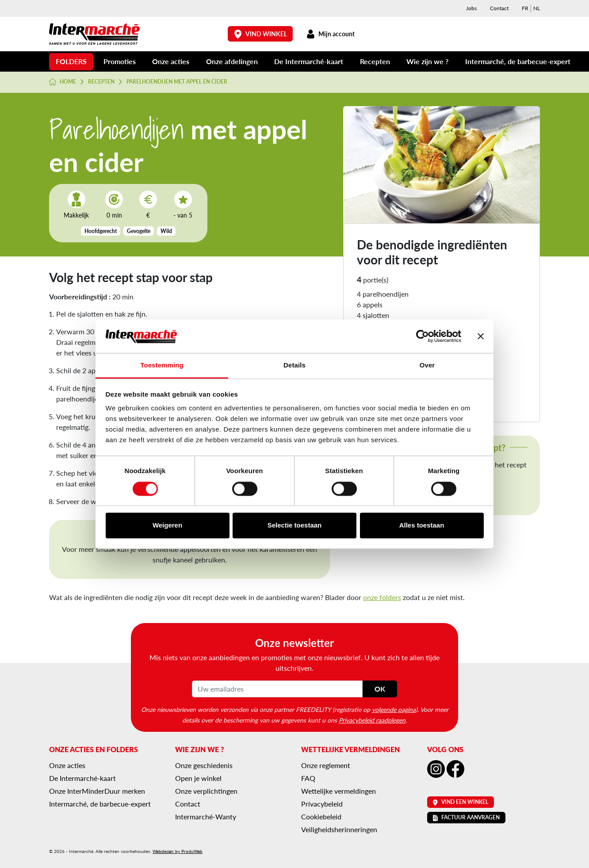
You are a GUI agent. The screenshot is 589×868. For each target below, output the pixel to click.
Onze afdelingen (232, 61)
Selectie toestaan (295, 526)
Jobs (471, 8)
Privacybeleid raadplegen (372, 720)
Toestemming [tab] (162, 365)
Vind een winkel (461, 802)
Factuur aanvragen (466, 817)
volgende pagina (394, 709)
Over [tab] (427, 365)
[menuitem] (525, 8)
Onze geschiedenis (204, 765)
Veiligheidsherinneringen (339, 829)
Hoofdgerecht (101, 231)
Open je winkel (198, 778)
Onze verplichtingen (206, 791)
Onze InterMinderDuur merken (97, 791)
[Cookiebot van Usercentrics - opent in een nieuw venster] (423, 336)
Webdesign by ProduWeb (178, 851)
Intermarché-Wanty (206, 816)
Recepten (375, 61)
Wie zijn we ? (427, 61)
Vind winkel (260, 34)
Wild (166, 231)
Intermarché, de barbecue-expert (518, 61)
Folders (71, 61)
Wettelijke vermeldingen (338, 791)
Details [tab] (294, 365)
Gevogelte (139, 231)
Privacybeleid (322, 804)
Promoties (120, 61)
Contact (499, 8)
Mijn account (330, 34)
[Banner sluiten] (481, 336)
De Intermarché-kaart (309, 61)
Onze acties (171, 61)
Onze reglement (326, 765)
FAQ (308, 778)
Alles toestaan (422, 526)
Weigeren (167, 526)
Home (63, 82)
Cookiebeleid (321, 816)
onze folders (382, 597)
